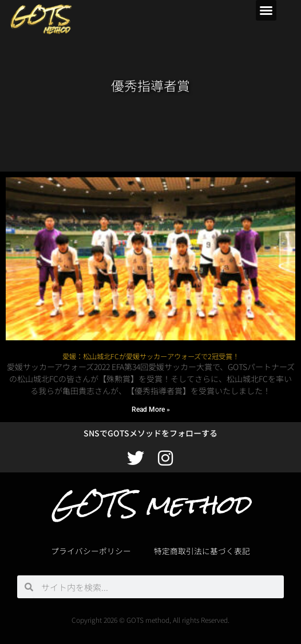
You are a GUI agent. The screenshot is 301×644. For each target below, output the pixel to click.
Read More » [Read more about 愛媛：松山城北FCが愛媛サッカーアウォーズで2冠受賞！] (151, 410)
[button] (266, 10)
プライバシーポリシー (91, 551)
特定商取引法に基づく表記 (202, 551)
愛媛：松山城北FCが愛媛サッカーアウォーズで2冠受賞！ (151, 356)
